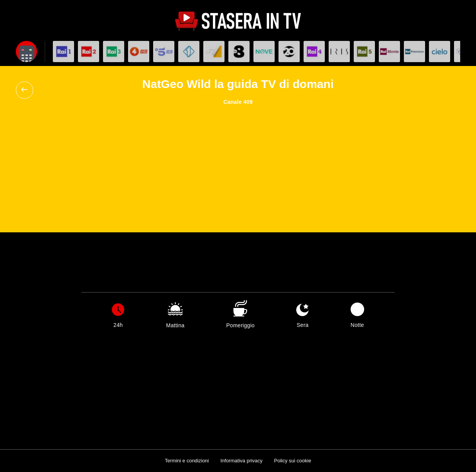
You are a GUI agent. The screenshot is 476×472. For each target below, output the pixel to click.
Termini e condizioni (187, 461)
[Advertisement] (238, 163)
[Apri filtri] (26, 52)
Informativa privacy (241, 461)
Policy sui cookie (293, 461)
